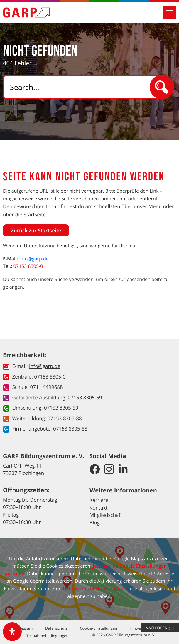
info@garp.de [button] (45, 366)
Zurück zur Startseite (36, 230)
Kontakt (99, 508)
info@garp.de (34, 259)
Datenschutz (56, 628)
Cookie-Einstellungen (98, 628)
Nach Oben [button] (160, 628)
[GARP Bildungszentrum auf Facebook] (95, 470)
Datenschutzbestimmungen (93, 588)
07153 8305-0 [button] (50, 377)
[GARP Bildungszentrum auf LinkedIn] (123, 470)
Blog (95, 523)
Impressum (23, 628)
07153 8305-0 (28, 266)
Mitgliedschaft (106, 515)
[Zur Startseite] (26, 12)
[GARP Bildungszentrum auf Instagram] (109, 470)
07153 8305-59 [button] (85, 397)
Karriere (99, 500)
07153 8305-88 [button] (65, 418)
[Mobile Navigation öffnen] (169, 13)
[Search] (82, 87)
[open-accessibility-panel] (12, 632)
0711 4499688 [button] (46, 387)
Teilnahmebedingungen (47, 636)
